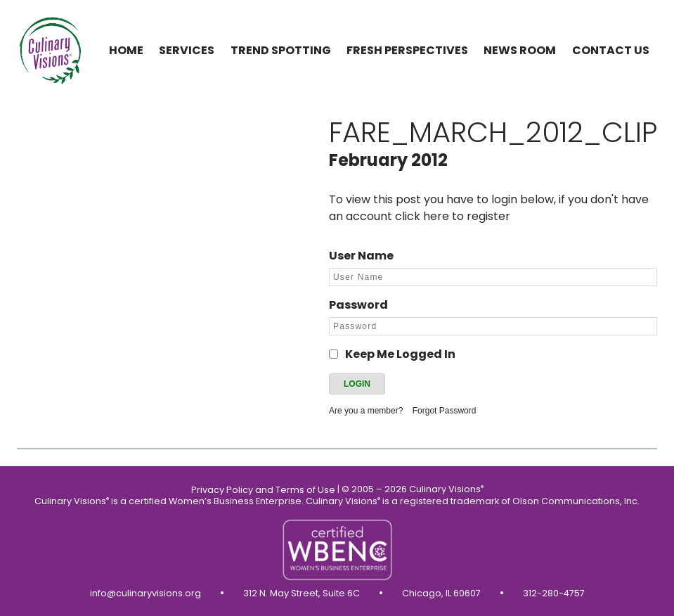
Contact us (611, 50)
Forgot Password (445, 411)
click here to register (453, 216)
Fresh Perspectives (407, 50)
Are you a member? (366, 411)
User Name (361, 256)
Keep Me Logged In (400, 354)
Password (358, 305)
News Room (520, 50)
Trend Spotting (281, 50)
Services (187, 50)
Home (126, 50)
